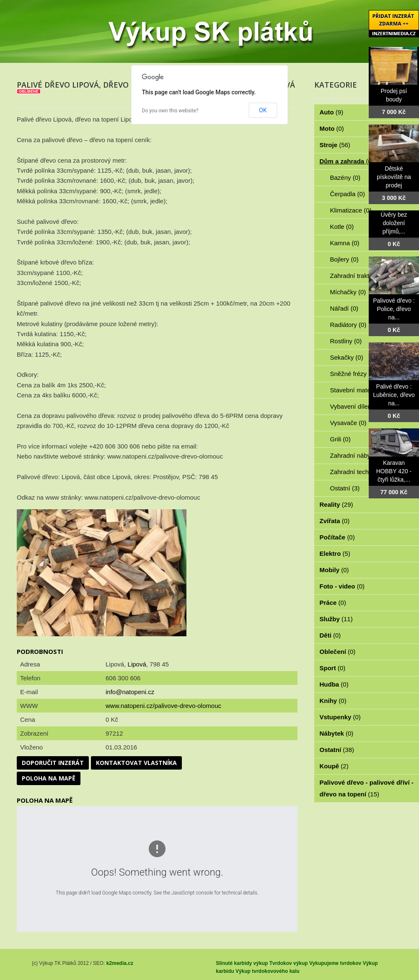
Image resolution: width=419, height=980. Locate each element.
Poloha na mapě (49, 778)
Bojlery (344, 259)
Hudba (334, 684)
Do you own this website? (170, 111)
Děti (330, 635)
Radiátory (348, 325)
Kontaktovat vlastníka (136, 763)
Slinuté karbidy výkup (242, 963)
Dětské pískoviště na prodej (394, 177)
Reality (336, 504)
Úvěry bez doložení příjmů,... (394, 223)
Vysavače (348, 423)
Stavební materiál (359, 390)
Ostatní (345, 488)
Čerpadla (348, 194)
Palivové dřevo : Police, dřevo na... (394, 309)
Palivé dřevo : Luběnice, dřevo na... (394, 395)
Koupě (334, 766)
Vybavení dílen (356, 406)
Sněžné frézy (353, 374)
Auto (332, 112)
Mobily (334, 570)
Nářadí (344, 308)
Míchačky (348, 292)
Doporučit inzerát (53, 763)
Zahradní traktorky (360, 276)
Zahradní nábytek (359, 455)
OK (263, 110)
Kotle (342, 227)
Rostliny (346, 341)
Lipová (137, 664)
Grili (340, 439)
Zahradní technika (360, 472)
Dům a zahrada (347, 161)
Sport (333, 668)
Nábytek (337, 733)
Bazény (345, 178)
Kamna (345, 243)
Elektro (335, 554)
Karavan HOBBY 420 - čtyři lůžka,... (394, 471)
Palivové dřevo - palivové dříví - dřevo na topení (367, 788)
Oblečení (338, 652)
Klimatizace (351, 210)
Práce (333, 603)
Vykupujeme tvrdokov (335, 963)
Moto (332, 128)
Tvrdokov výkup (289, 963)
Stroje (335, 145)
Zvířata (335, 521)
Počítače (337, 537)
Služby (336, 619)
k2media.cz (120, 963)
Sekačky (347, 357)
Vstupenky (340, 717)
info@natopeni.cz (130, 692)
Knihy (333, 701)
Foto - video (342, 586)
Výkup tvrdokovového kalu (268, 971)
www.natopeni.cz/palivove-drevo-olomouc (163, 706)
